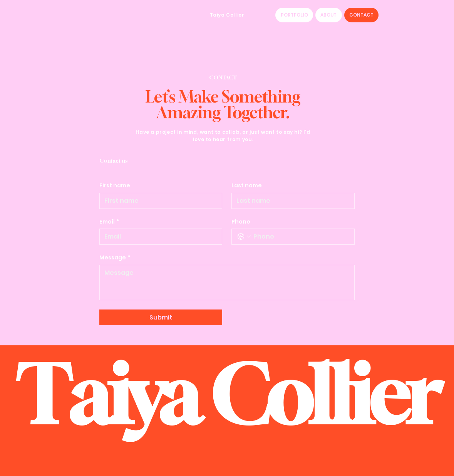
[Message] (227, 283)
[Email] (158, 237)
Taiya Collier (227, 15)
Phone (241, 222)
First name (115, 186)
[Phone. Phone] (301, 237)
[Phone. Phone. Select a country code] (244, 237)
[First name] (158, 201)
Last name (247, 186)
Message (115, 258)
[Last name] (291, 201)
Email (109, 222)
